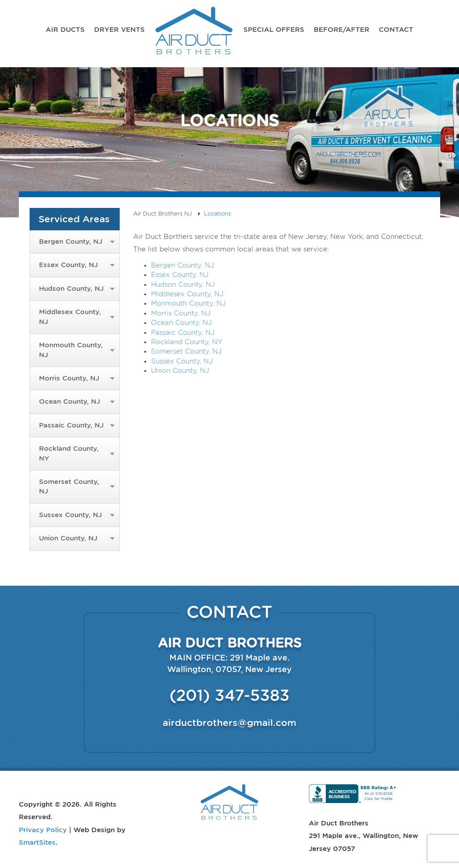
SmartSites (37, 842)
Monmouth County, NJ (71, 350)
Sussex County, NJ (70, 515)
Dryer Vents (119, 29)
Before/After (342, 29)
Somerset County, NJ (69, 486)
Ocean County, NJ (69, 402)
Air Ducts (65, 29)
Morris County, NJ (69, 378)
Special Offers (274, 29)
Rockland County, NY (69, 453)
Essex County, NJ (68, 265)
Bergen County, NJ (71, 242)
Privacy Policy (43, 829)
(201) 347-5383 (229, 695)
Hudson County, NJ (71, 289)
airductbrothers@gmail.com (229, 723)
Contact (396, 29)
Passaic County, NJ (71, 425)
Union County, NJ (68, 538)
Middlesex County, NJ (70, 317)
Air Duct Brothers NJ (194, 34)
